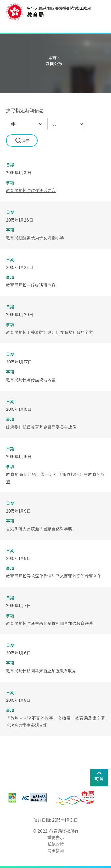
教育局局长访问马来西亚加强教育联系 (41, 671)
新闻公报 (54, 64)
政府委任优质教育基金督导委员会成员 (41, 427)
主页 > (54, 58)
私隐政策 (56, 844)
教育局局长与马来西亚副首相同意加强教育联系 (49, 623)
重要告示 (56, 838)
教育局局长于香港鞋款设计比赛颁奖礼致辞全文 (49, 332)
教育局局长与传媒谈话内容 (31, 190)
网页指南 (56, 851)
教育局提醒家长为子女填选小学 (35, 238)
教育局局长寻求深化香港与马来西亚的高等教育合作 (54, 576)
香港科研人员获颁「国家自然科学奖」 (41, 529)
